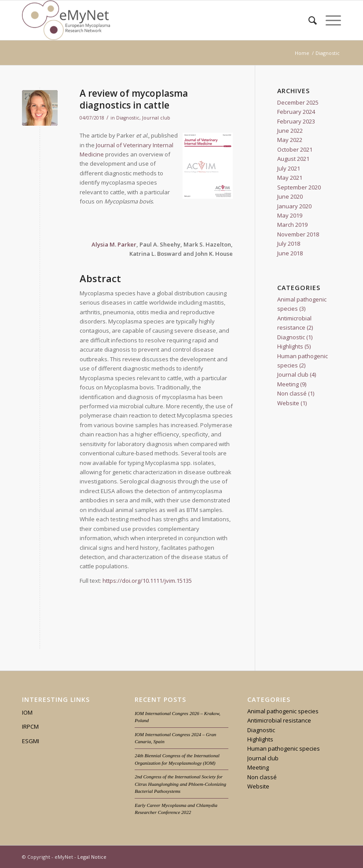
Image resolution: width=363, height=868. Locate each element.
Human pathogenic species (284, 748)
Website (288, 403)
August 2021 (293, 159)
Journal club (156, 118)
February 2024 (296, 112)
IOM (27, 712)
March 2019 (292, 225)
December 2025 (298, 102)
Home (302, 53)
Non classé (292, 393)
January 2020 (294, 206)
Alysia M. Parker (114, 244)
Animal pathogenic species (283, 711)
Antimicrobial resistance (279, 720)
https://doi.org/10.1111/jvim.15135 (147, 581)
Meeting (288, 384)
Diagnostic (128, 118)
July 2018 (289, 243)
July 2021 (289, 168)
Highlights (290, 346)
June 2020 (290, 196)
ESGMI (31, 741)
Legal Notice (92, 857)
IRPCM (30, 726)
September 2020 (299, 187)
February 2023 (296, 121)
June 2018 (290, 253)
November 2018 (298, 234)
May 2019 (290, 215)
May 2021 (290, 178)
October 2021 (295, 149)
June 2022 (290, 131)
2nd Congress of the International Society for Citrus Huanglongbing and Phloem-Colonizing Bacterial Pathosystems (180, 784)
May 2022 (290, 140)
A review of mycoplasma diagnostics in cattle (134, 99)
